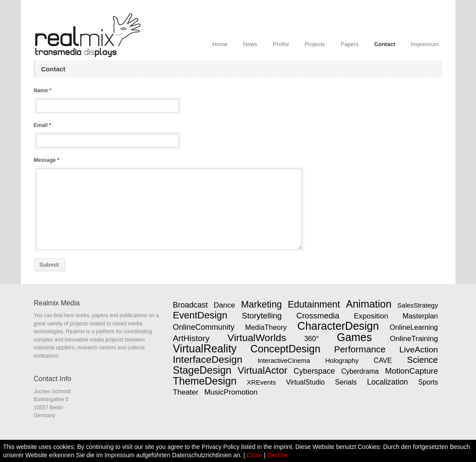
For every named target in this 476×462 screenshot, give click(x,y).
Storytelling (262, 316)
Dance (224, 305)
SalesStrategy (418, 305)
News (250, 44)
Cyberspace (314, 371)
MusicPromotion (231, 392)
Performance (360, 349)
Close (255, 455)
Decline (278, 455)
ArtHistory (191, 338)
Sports (428, 382)
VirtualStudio (305, 382)
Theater (186, 392)
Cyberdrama (360, 371)
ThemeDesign (205, 381)
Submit (49, 265)
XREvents (261, 382)
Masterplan (420, 316)
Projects (315, 44)
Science (422, 360)
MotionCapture (412, 371)
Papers (350, 44)
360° (312, 338)
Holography (342, 360)
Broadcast (190, 305)
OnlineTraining (414, 338)
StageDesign (202, 370)
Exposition (371, 316)
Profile (281, 44)
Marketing (261, 305)
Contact (385, 44)
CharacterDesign (338, 326)
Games (355, 337)
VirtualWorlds (257, 338)
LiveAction (419, 350)
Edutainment (314, 305)
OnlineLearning (414, 327)
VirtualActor (263, 370)
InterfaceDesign (208, 359)
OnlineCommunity (204, 327)
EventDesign (200, 315)
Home (220, 44)
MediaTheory (266, 327)
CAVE (383, 360)
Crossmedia (318, 316)
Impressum (425, 44)
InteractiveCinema (284, 360)
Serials (346, 382)
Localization (387, 382)
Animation (369, 304)
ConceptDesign (285, 349)
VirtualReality (205, 348)
